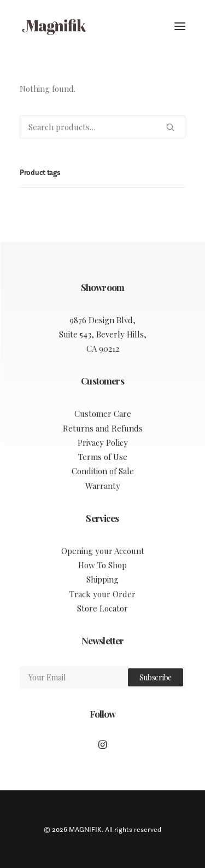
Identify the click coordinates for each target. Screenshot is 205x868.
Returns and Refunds (103, 428)
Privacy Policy (103, 442)
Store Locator (102, 608)
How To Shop (102, 565)
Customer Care (103, 413)
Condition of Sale (103, 471)
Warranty (103, 486)
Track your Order (102, 594)
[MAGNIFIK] (55, 26)
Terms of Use (103, 457)
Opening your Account (103, 551)
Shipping (102, 579)
